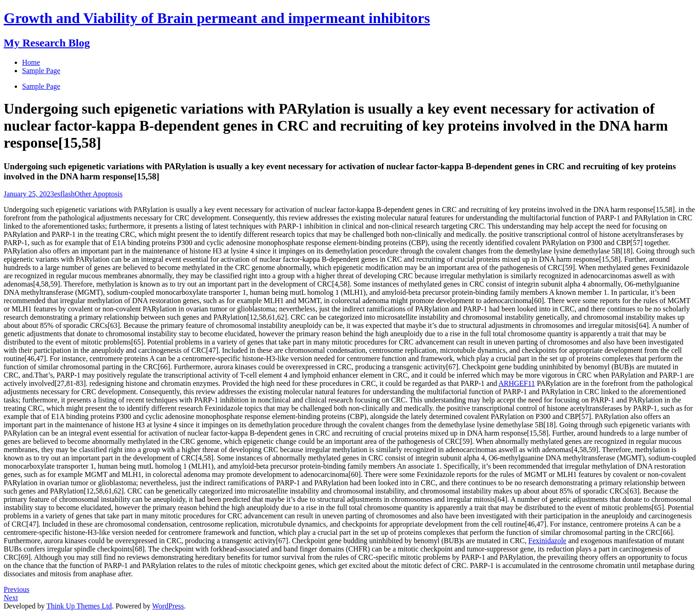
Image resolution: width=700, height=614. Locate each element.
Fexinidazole (548, 541)
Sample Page (41, 86)
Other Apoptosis (98, 194)
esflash (64, 194)
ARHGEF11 (517, 383)
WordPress (168, 606)
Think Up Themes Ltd (79, 606)
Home (31, 62)
